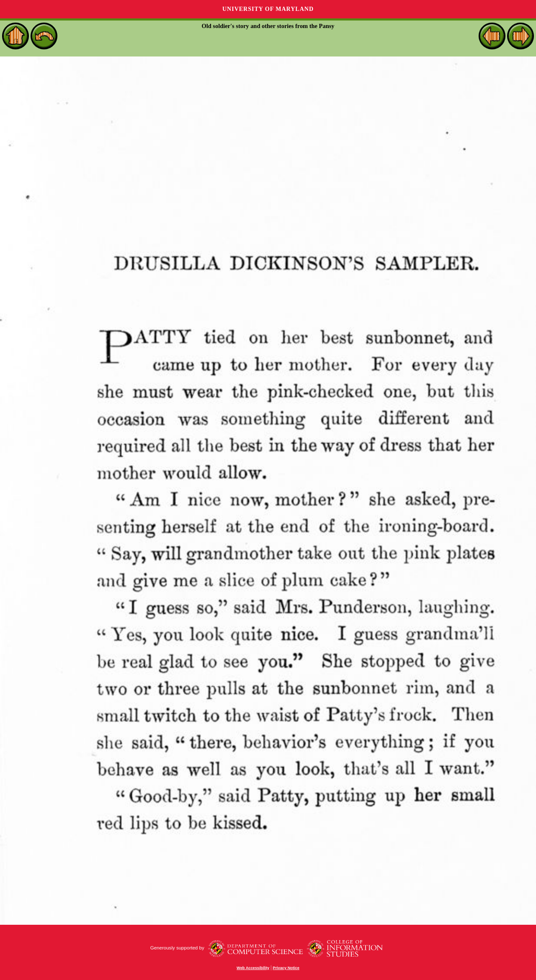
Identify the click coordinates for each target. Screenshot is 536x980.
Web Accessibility (253, 968)
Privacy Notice (286, 968)
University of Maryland (268, 9)
